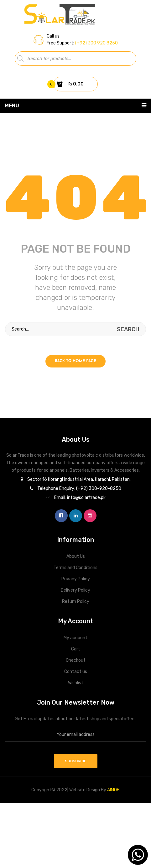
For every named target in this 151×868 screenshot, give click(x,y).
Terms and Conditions (75, 568)
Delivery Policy (75, 590)
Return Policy (76, 601)
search (128, 329)
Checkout (76, 660)
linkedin (76, 516)
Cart (76, 649)
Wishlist (76, 683)
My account (75, 638)
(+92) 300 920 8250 (96, 43)
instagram (90, 516)
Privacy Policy (76, 579)
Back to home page (75, 361)
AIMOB (113, 790)
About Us (76, 556)
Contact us (76, 672)
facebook (61, 516)
